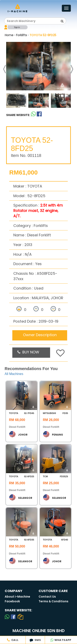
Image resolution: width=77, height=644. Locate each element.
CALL (13, 640)
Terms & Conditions (53, 601)
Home (9, 35)
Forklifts (21, 35)
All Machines (14, 374)
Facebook (12, 601)
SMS (35, 640)
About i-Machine (17, 597)
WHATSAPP (61, 640)
